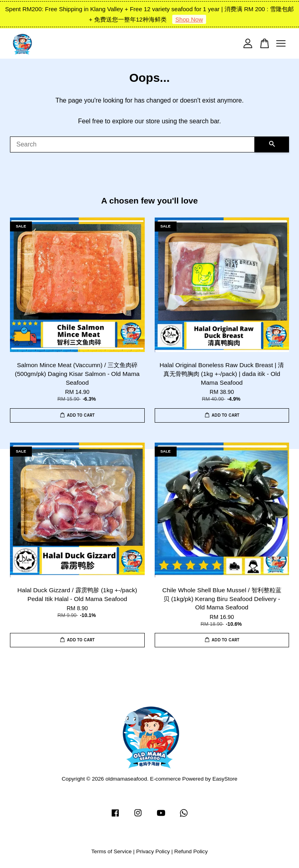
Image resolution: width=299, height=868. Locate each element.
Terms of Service (111, 851)
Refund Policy (191, 851)
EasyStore (225, 779)
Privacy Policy (153, 851)
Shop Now (189, 19)
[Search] (132, 144)
